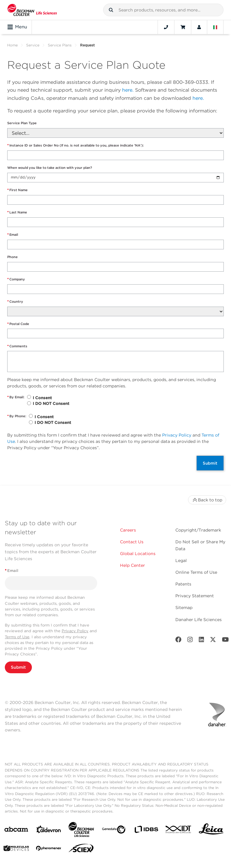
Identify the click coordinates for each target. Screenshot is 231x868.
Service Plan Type (22, 123)
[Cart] (183, 27)
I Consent (42, 398)
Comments (17, 346)
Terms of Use (17, 637)
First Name (17, 190)
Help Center (132, 565)
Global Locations (138, 554)
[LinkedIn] (202, 641)
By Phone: (17, 416)
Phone (12, 257)
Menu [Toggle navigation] (17, 27)
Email (13, 235)
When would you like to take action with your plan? (50, 168)
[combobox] (163, 10)
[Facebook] (178, 641)
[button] (111, 10)
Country (15, 302)
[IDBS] (146, 831)
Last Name (17, 212)
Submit (210, 463)
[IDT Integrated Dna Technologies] (179, 831)
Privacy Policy (177, 435)
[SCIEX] (81, 850)
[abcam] (16, 830)
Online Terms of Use (196, 572)
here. (128, 90)
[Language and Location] (215, 27)
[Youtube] (225, 641)
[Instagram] (190, 641)
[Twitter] (213, 641)
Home (12, 45)
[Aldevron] (49, 831)
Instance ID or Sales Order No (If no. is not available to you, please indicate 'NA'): (75, 145)
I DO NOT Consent (51, 404)
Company (16, 279)
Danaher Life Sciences (199, 620)
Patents (183, 584)
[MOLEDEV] (16, 849)
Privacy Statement (195, 596)
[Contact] (166, 27)
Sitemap (184, 608)
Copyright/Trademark (198, 530)
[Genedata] (114, 831)
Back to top (207, 500)
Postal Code (18, 324)
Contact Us (132, 542)
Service (33, 45)
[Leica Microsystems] (211, 831)
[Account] (199, 27)
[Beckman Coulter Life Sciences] (81, 831)
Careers (128, 530)
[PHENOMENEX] (49, 849)
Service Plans (60, 45)
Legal (181, 560)
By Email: (16, 397)
